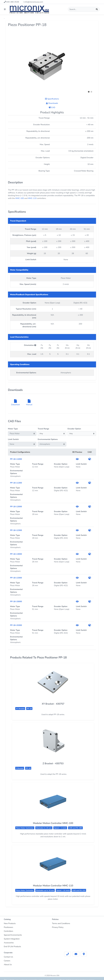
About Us (8, 965)
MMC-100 (20, 198)
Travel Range (43, 429)
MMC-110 (32, 198)
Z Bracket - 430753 (53, 763)
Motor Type (13, 429)
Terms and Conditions (61, 923)
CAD (52, 107)
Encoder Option (74, 429)
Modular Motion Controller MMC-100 (53, 823)
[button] (89, 92)
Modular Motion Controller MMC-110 (53, 886)
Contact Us (8, 957)
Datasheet (15, 403)
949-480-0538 (11, 2)
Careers (7, 961)
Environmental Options (48, 439)
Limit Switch (13, 439)
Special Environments (13, 935)
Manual (29, 403)
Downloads (52, 103)
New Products (10, 923)
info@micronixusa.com (33, 2)
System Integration (12, 939)
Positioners (8, 927)
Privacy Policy (58, 927)
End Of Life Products (12, 947)
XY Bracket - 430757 (53, 704)
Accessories (9, 943)
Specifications (52, 99)
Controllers (9, 931)
